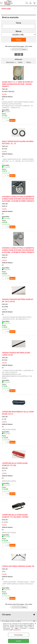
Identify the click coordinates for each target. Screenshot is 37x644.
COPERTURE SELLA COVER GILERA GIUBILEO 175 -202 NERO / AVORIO (15, 516)
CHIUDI (35, 623)
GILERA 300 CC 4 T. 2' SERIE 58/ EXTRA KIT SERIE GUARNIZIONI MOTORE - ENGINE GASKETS (17, 84)
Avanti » (25, 49)
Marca (18, 31)
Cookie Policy (17, 630)
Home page (6, 9)
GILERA (4, 94)
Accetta (18, 641)
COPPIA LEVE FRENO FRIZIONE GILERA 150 (18, 566)
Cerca (18, 23)
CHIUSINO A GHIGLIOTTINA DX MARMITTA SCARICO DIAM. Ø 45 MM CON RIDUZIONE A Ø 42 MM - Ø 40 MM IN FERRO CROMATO (18, 199)
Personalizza (19, 635)
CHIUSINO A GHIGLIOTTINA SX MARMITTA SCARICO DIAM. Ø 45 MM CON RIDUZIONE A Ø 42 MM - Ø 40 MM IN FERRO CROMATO (18, 250)
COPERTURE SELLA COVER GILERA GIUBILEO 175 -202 (15, 464)
